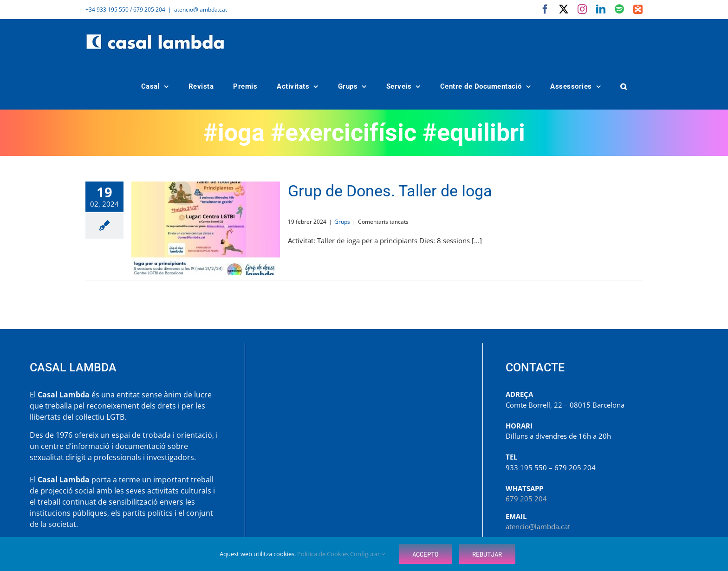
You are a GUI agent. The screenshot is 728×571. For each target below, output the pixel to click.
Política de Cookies (324, 554)
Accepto (425, 554)
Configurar (367, 554)
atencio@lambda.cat (201, 10)
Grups (342, 222)
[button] (624, 87)
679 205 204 (526, 499)
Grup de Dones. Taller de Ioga (390, 191)
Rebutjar (487, 554)
